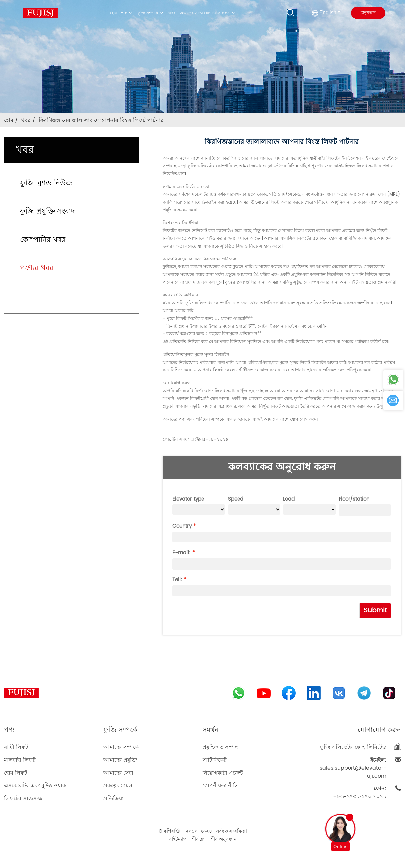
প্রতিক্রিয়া (113, 799)
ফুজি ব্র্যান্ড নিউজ (46, 183)
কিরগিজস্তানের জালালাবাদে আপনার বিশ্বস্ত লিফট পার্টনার (101, 120)
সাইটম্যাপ (178, 839)
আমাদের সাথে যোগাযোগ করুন (208, 13)
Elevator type (188, 499)
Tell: (177, 580)
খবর (172, 13)
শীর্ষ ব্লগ (199, 839)
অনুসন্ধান (368, 13)
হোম (113, 13)
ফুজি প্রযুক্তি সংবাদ (48, 211)
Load (289, 499)
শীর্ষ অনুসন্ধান (224, 839)
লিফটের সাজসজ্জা (24, 799)
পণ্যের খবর (37, 268)
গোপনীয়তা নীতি (221, 786)
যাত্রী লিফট (16, 747)
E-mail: (182, 553)
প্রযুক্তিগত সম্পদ (220, 747)
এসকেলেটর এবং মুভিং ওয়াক (35, 786)
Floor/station (354, 499)
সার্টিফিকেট (215, 760)
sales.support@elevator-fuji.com (353, 768)
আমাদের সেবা (118, 773)
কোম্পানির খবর (43, 240)
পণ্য (127, 13)
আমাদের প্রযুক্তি (120, 760)
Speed (236, 499)
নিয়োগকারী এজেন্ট (223, 773)
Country (182, 526)
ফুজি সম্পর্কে (151, 13)
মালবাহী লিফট (20, 760)
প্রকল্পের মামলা (119, 786)
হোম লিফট (16, 773)
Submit (375, 611)
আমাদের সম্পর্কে (121, 747)
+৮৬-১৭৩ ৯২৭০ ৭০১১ (360, 793)
